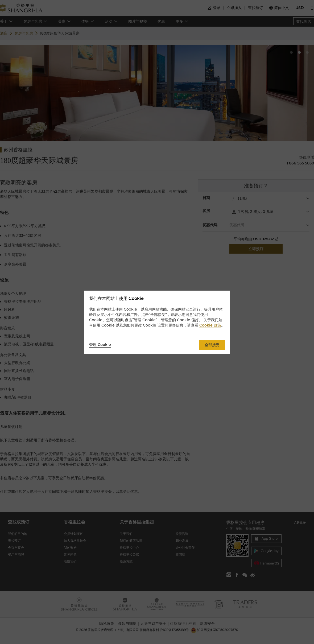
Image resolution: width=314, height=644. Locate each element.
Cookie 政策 (210, 325)
